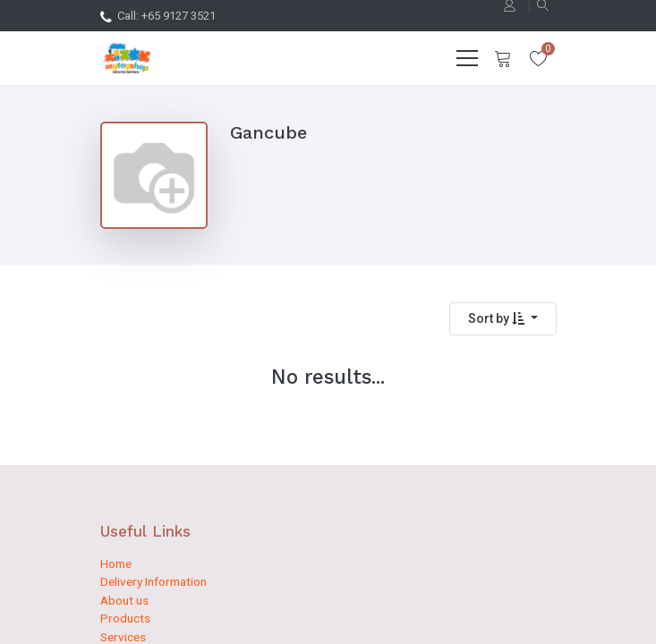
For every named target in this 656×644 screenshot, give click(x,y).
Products (125, 618)
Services (123, 637)
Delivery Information (153, 581)
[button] (503, 319)
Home (116, 563)
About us (124, 600)
